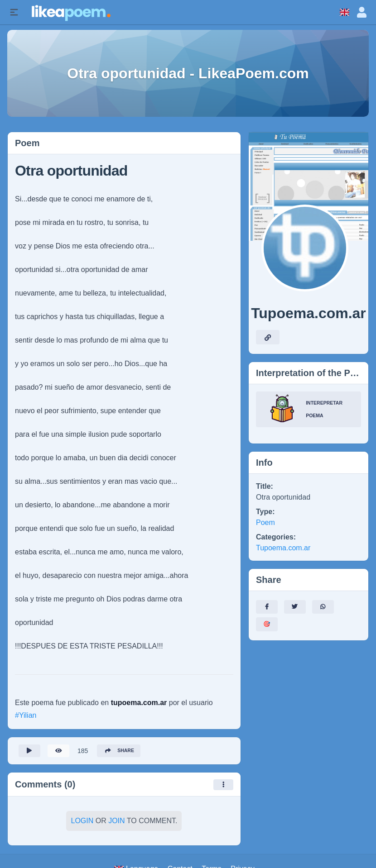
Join (116, 823)
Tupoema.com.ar (283, 548)
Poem (265, 522)
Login (82, 823)
